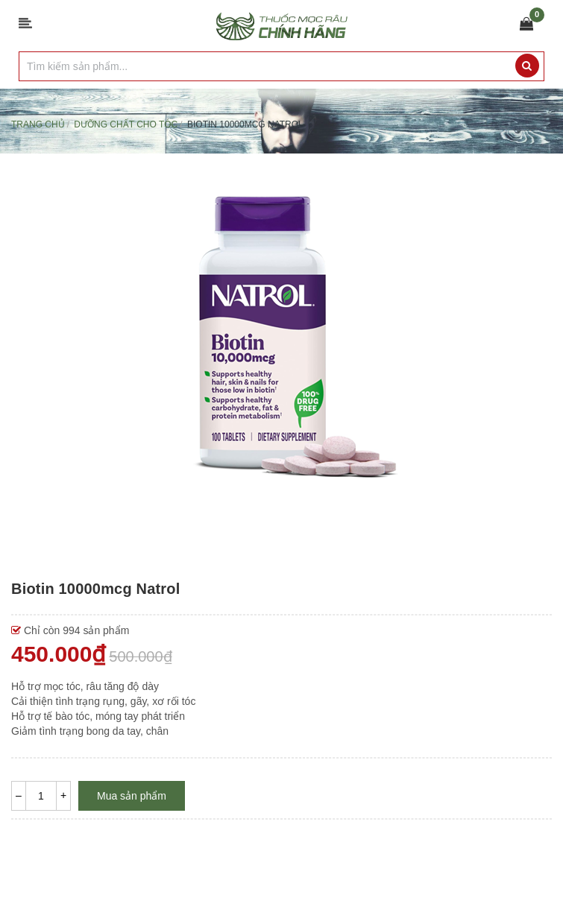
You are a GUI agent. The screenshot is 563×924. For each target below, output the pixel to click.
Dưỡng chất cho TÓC (126, 124)
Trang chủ (38, 124)
